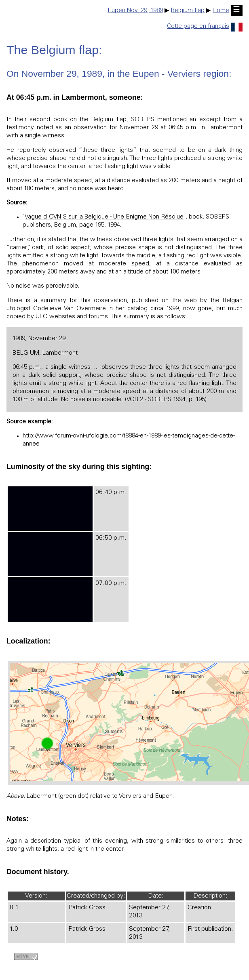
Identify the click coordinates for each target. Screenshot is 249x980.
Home (221, 11)
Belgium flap (188, 11)
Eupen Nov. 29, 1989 (135, 11)
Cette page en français (205, 26)
